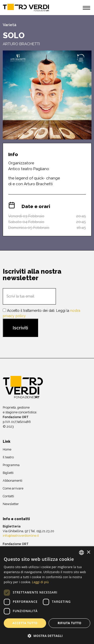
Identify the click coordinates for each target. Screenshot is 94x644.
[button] (47, 636)
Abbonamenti (13, 481)
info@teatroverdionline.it (21, 536)
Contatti (8, 496)
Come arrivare (13, 488)
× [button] (88, 552)
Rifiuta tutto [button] (70, 623)
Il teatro (8, 457)
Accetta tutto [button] (25, 623)
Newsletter (11, 504)
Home (7, 449)
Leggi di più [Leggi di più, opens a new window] (40, 582)
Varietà (10, 25)
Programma (11, 465)
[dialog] (47, 595)
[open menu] (86, 8)
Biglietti (8, 473)
